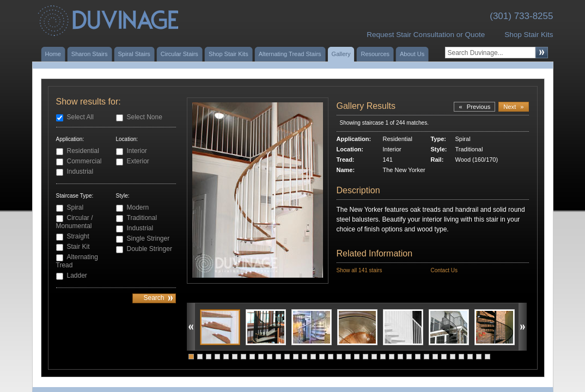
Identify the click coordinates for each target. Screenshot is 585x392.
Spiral (75, 207)
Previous (474, 107)
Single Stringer (148, 238)
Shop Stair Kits (529, 35)
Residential (83, 151)
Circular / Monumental (75, 222)
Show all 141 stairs (359, 270)
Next (513, 107)
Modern (138, 207)
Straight (78, 236)
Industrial (80, 171)
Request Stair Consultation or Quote (426, 35)
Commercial (84, 161)
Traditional (142, 218)
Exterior (138, 161)
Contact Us (444, 270)
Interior (137, 151)
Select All (80, 117)
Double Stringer (150, 249)
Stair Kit (78, 247)
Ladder (77, 275)
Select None (145, 117)
